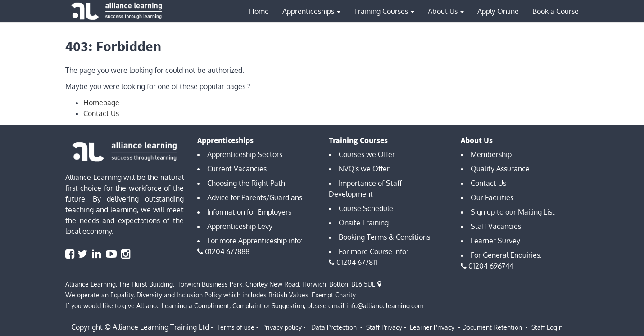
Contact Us (101, 113)
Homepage (101, 103)
